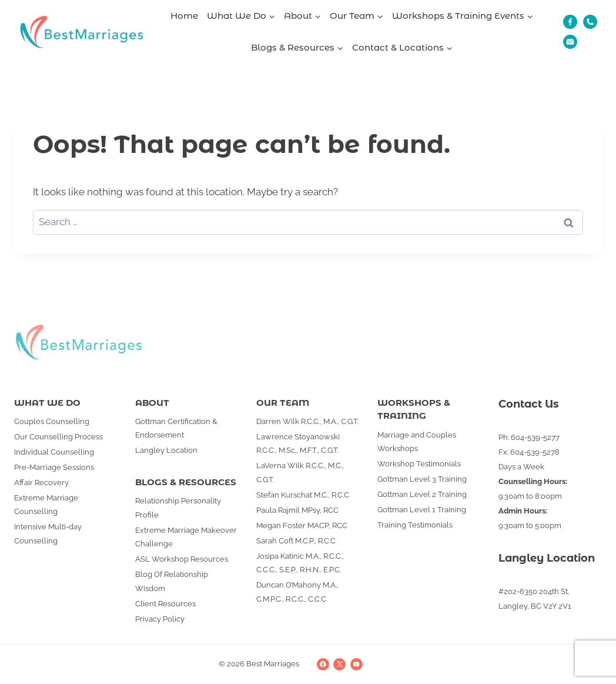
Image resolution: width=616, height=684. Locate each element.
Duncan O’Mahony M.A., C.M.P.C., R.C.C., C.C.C (297, 592)
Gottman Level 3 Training (422, 479)
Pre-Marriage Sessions (54, 467)
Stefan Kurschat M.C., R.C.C (303, 495)
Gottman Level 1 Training (422, 510)
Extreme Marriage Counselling (46, 505)
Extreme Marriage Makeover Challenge (186, 537)
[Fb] (570, 22)
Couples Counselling (52, 421)
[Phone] (590, 22)
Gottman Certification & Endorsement (176, 428)
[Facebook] (323, 664)
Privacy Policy (160, 619)
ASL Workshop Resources (182, 559)
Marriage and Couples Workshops (417, 442)
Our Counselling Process (58, 437)
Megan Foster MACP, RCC (302, 525)
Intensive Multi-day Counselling (48, 533)
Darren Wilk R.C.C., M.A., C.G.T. (307, 421)
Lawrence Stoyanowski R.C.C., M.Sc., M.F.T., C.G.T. (298, 443)
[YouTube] (356, 664)
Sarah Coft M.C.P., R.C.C (296, 541)
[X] (339, 664)
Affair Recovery (41, 483)
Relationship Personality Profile (178, 508)
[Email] (570, 42)
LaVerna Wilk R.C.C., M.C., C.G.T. (300, 472)
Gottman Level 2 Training (422, 494)
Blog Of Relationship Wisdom (172, 581)
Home (184, 16)
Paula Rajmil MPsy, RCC (297, 510)
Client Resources (165, 604)
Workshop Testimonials (419, 464)
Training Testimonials (415, 525)
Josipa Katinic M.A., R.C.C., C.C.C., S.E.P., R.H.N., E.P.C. (300, 563)
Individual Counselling (54, 452)
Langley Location (166, 450)
